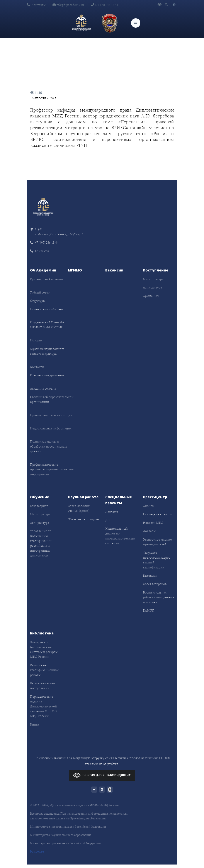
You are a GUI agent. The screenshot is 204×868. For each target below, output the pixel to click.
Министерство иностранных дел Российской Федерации (68, 827)
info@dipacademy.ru (68, 5)
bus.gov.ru (37, 852)
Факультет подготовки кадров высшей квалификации (157, 560)
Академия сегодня (43, 388)
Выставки (150, 576)
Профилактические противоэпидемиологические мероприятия (52, 469)
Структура (37, 301)
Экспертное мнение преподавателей (157, 542)
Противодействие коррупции (51, 415)
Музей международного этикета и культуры (47, 351)
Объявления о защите (83, 519)
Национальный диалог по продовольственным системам (120, 536)
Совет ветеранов (155, 584)
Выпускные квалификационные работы (44, 670)
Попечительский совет (47, 309)
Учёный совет (40, 292)
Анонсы (149, 506)
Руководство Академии (47, 279)
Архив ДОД (151, 296)
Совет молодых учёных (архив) (79, 508)
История (36, 340)
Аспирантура (152, 287)
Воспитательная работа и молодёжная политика (158, 597)
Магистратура (153, 279)
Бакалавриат (39, 506)
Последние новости (157, 514)
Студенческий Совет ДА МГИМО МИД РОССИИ (47, 325)
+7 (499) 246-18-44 (105, 5)
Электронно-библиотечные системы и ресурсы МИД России (44, 649)
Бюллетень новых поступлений (43, 686)
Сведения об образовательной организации (52, 399)
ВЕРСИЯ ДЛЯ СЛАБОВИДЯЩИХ (102, 775)
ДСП (109, 520)
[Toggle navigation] (136, 23)
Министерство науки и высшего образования (61, 835)
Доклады (112, 512)
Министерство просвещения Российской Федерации (65, 843)
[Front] (43, 206)
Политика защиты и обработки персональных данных (48, 446)
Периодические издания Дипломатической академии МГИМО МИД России (43, 706)
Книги (35, 724)
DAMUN (149, 610)
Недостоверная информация (51, 428)
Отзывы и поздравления (47, 375)
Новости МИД (153, 523)
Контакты (36, 5)
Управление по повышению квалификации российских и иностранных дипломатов (41, 543)
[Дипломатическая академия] (81, 23)
